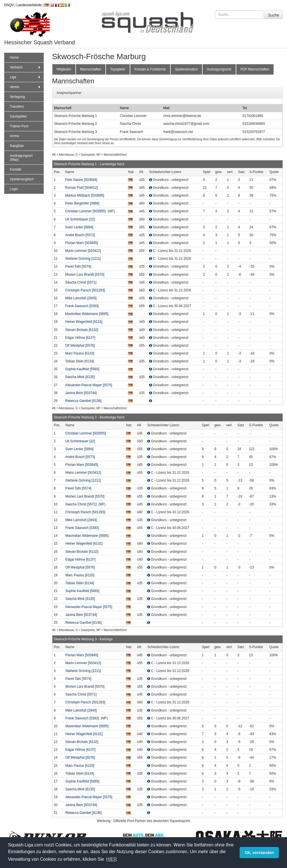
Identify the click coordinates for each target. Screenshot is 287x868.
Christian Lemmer (86, 211)
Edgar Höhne (80, 338)
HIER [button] (112, 859)
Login (14, 189)
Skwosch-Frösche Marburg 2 (75, 417)
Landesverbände (29, 5)
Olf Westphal (80, 346)
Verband (26, 67)
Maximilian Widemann (87, 314)
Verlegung (17, 97)
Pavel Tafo (78, 266)
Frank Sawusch (82, 306)
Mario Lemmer (83, 251)
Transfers (17, 107)
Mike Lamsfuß (81, 298)
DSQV (9, 5)
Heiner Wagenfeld (84, 322)
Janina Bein (81, 393)
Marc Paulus (80, 353)
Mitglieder (64, 69)
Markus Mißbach (85, 195)
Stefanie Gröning (83, 259)
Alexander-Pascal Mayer (89, 385)
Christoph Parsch (85, 290)
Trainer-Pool (19, 126)
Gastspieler (18, 116)
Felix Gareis (81, 180)
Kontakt (16, 169)
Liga (26, 77)
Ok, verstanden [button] (259, 853)
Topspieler (118, 69)
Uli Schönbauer (80, 219)
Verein (26, 87)
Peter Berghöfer (82, 203)
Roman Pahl (82, 188)
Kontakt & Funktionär (150, 69)
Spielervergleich (22, 179)
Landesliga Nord (112, 164)
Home (14, 57)
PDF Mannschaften (255, 69)
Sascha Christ (81, 282)
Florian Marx (82, 243)
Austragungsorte (219, 69)
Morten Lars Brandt (85, 275)
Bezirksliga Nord (112, 417)
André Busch (80, 235)
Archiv (14, 136)
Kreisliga (106, 639)
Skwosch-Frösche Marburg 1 (75, 164)
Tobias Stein (80, 361)
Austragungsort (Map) (21, 158)
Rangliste (17, 146)
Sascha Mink (80, 377)
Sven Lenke (79, 227)
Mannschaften (91, 69)
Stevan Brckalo (82, 330)
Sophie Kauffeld (82, 369)
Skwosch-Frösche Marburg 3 (75, 639)
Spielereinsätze (186, 69)
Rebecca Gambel (83, 401)
